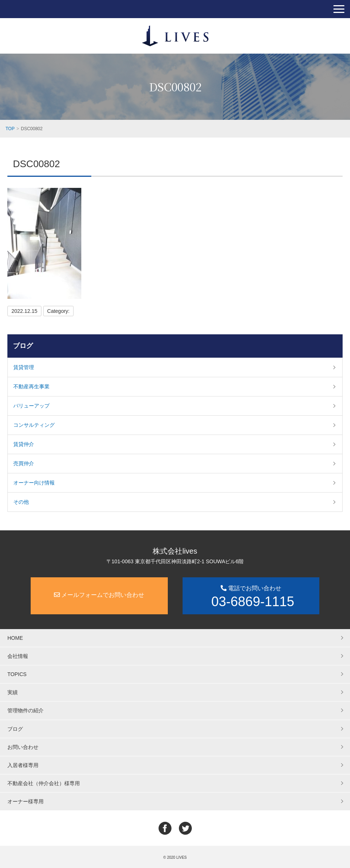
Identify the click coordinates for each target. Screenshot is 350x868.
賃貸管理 (24, 367)
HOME (15, 638)
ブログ (23, 346)
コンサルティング (34, 425)
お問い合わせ (23, 747)
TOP (10, 129)
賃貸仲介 (24, 444)
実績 (13, 692)
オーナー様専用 (26, 801)
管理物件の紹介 (26, 710)
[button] (339, 9)
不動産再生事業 (31, 386)
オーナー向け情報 (34, 483)
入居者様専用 (23, 765)
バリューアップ (31, 406)
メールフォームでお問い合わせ (99, 595)
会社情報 (18, 656)
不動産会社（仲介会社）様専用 (44, 783)
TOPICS (17, 674)
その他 (21, 502)
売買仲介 (24, 463)
